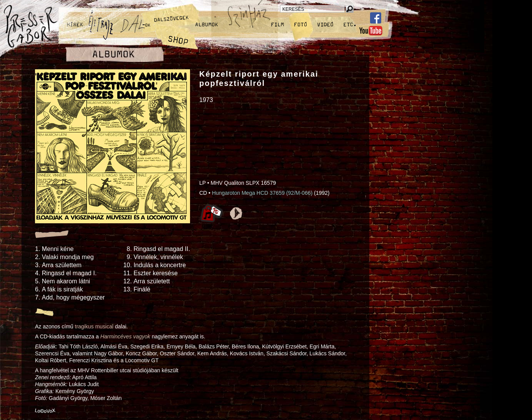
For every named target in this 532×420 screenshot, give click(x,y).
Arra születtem (62, 265)
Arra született (152, 281)
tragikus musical (94, 326)
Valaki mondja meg (68, 257)
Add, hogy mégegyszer (73, 297)
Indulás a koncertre (160, 265)
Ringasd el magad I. (69, 273)
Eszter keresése (156, 273)
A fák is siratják (63, 289)
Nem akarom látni (66, 281)
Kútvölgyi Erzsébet (284, 346)
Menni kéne (58, 249)
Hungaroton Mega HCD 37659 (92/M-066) (262, 193)
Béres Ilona (246, 346)
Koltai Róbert (51, 360)
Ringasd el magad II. (162, 249)
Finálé (142, 289)
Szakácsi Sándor (287, 353)
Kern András (212, 353)
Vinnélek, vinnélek (158, 257)
